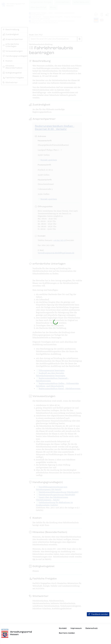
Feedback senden (98, 614)
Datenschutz (92, 628)
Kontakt (63, 628)
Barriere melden (67, 633)
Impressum (76, 628)
